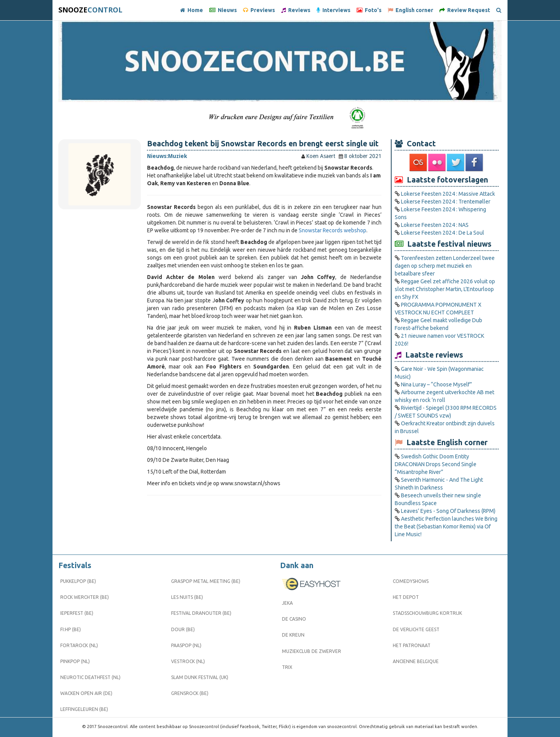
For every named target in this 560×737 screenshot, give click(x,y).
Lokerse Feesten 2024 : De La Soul (443, 233)
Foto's (369, 10)
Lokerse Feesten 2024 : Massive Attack (448, 194)
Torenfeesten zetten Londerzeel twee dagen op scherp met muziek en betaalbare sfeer (445, 266)
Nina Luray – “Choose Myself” (437, 384)
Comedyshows (411, 581)
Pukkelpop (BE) (78, 581)
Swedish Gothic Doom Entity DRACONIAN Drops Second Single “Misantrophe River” (436, 464)
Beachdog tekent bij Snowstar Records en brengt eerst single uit (263, 144)
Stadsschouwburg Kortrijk (427, 613)
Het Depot (406, 597)
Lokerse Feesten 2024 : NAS (435, 225)
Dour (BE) (183, 629)
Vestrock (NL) (188, 661)
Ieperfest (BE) (77, 613)
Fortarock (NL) (79, 645)
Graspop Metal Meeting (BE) (206, 581)
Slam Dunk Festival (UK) (200, 677)
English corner (410, 10)
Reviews (296, 10)
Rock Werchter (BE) (85, 597)
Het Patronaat (412, 645)
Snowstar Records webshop (332, 230)
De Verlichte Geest (416, 629)
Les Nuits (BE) (187, 597)
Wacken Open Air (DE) (86, 693)
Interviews (333, 10)
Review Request (465, 10)
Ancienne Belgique (416, 661)
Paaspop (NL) (186, 645)
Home (192, 10)
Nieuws (223, 10)
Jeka (287, 603)
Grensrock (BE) (190, 693)
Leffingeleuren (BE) (84, 709)
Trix (287, 667)
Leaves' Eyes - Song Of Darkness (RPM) (448, 511)
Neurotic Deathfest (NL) (90, 677)
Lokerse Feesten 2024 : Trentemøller (446, 202)
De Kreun (293, 635)
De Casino (294, 619)
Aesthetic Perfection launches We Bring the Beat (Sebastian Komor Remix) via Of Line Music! (446, 526)
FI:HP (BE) (71, 629)
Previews (259, 10)
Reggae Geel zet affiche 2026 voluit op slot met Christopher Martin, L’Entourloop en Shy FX (445, 289)
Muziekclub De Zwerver (311, 651)
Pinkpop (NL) (75, 661)
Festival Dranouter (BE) (201, 613)
